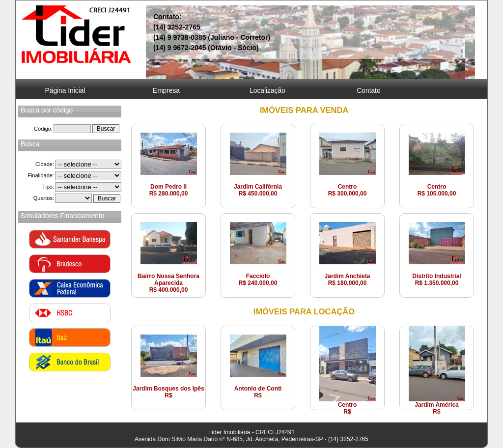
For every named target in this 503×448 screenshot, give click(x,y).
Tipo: (48, 187)
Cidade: (45, 164)
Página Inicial (65, 91)
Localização (267, 91)
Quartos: (44, 198)
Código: (43, 129)
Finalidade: (41, 175)
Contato (368, 91)
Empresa (166, 91)
